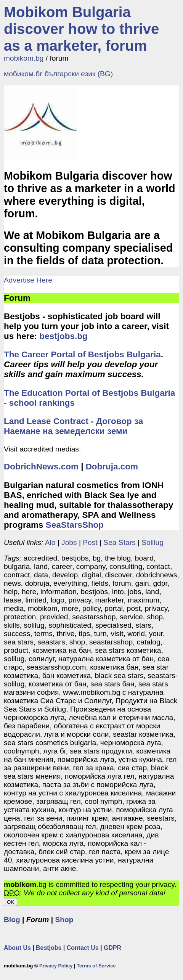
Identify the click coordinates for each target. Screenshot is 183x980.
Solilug (152, 542)
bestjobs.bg (64, 336)
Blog (12, 920)
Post (90, 542)
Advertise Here (28, 280)
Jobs (69, 542)
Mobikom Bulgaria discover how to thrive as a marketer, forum (81, 29)
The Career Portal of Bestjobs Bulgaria (82, 354)
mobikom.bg (24, 58)
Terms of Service (96, 966)
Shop (64, 920)
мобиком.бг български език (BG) (58, 74)
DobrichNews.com (41, 467)
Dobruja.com (112, 467)
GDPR (112, 948)
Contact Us (83, 948)
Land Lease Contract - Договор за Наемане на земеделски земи (73, 426)
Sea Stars (119, 542)
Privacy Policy (56, 966)
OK (10, 902)
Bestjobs (49, 948)
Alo (50, 542)
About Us (17, 948)
